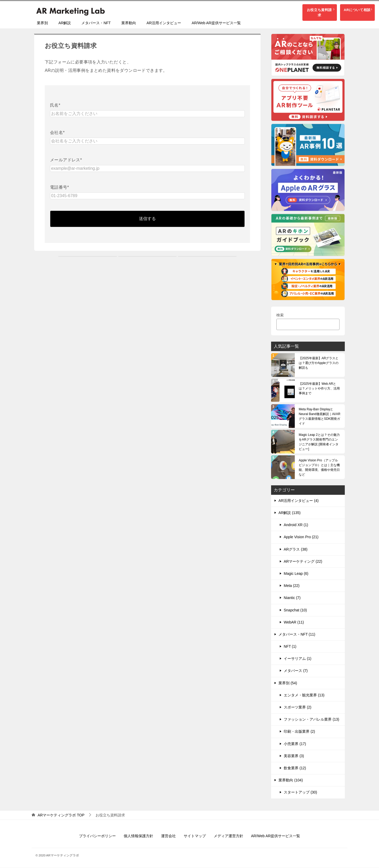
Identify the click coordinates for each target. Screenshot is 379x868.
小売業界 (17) (295, 744)
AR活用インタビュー (164, 23)
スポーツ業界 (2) (298, 707)
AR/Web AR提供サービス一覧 (216, 23)
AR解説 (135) (290, 513)
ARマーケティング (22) (303, 562)
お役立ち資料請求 (310, 10)
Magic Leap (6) (296, 574)
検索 (280, 315)
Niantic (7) (292, 598)
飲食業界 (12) (295, 768)
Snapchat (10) (295, 610)
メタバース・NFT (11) (297, 635)
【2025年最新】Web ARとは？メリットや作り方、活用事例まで (319, 389)
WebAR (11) (294, 622)
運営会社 (168, 836)
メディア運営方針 (228, 836)
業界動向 (129, 23)
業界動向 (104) (291, 780)
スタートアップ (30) (300, 792)
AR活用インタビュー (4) (298, 501)
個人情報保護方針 (138, 836)
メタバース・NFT (96, 23)
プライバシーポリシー (97, 836)
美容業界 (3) (294, 756)
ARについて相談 (356, 10)
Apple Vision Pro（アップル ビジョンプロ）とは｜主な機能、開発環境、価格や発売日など (319, 468)
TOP (61, 815)
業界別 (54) (288, 683)
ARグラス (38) (296, 550)
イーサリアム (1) (298, 659)
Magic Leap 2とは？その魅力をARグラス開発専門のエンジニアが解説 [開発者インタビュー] (319, 442)
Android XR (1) (296, 525)
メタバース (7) (296, 671)
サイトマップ (195, 836)
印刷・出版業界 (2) (299, 732)
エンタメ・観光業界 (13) (304, 695)
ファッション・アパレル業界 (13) (311, 720)
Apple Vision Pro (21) (301, 537)
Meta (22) (292, 586)
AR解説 (65, 23)
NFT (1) (290, 647)
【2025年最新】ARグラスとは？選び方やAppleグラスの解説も (319, 363)
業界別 (42, 23)
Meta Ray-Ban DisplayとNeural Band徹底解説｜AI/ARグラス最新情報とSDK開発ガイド (320, 417)
